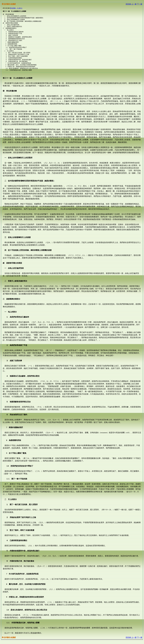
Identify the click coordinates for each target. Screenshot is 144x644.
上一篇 (134, 4)
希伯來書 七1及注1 (16, 8)
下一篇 (140, 4)
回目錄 (128, 4)
